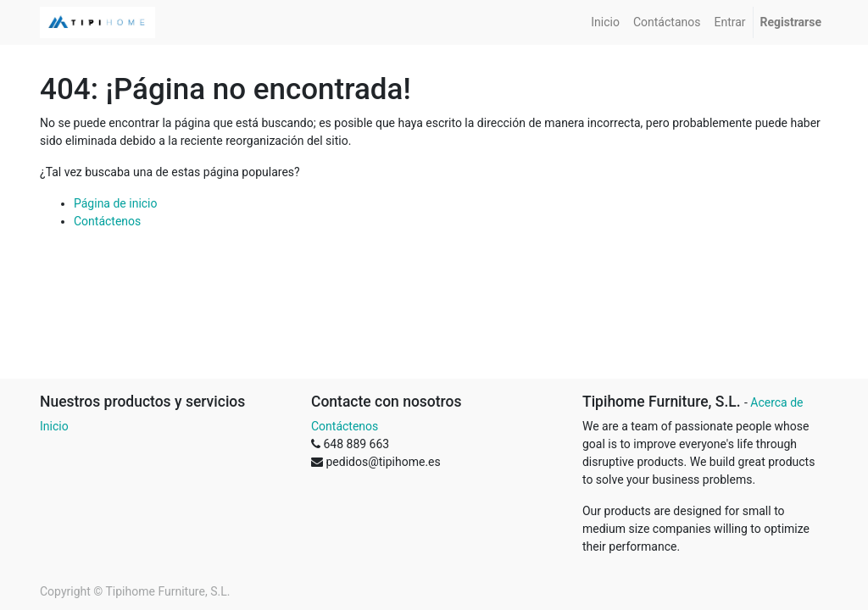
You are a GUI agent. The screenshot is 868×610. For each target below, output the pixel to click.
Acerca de (776, 402)
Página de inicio (116, 203)
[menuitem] (605, 22)
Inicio (54, 426)
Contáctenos (107, 221)
